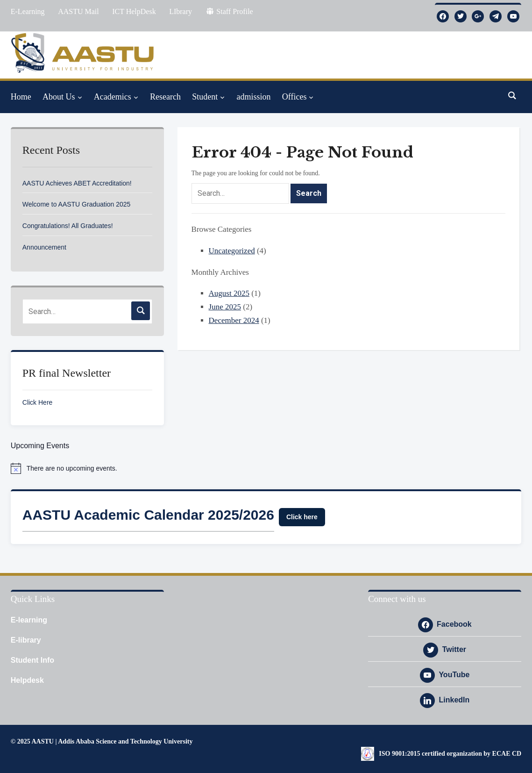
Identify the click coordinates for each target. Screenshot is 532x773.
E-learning (29, 620)
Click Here (38, 402)
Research (165, 97)
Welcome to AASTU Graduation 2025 (77, 204)
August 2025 (229, 293)
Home (21, 97)
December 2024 (234, 320)
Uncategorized (232, 251)
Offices (294, 97)
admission (253, 97)
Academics (113, 97)
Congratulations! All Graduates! (68, 226)
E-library (26, 640)
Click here (302, 517)
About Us (59, 97)
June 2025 (225, 307)
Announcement (44, 247)
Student (205, 97)
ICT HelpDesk (134, 11)
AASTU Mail (78, 11)
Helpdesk (27, 680)
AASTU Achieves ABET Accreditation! (77, 183)
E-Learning (28, 11)
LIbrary (181, 11)
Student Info (32, 660)
